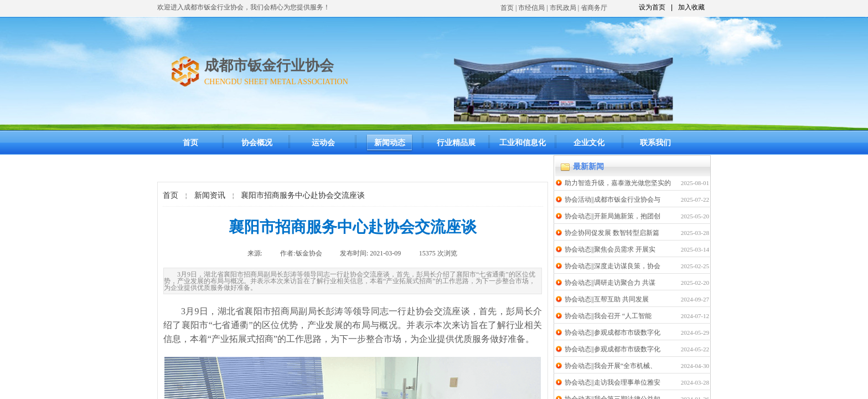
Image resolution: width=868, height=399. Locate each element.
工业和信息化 (523, 143)
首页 (507, 8)
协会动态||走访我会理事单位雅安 (613, 382)
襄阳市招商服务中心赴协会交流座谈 (303, 195)
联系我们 (655, 143)
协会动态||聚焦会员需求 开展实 (610, 249)
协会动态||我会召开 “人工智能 (608, 316)
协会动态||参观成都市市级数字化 (613, 332)
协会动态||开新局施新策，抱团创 (613, 216)
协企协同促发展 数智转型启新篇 (612, 233)
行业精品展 (456, 143)
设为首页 (652, 7)
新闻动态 (390, 143)
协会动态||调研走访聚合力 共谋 (610, 283)
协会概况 (257, 143)
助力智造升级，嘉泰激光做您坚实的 (618, 183)
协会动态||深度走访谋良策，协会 (613, 266)
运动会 (323, 143)
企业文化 (589, 143)
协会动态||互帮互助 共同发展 (607, 299)
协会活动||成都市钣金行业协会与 (613, 199)
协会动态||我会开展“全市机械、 (611, 366)
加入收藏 (691, 7)
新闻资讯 (210, 195)
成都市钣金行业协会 (269, 66)
